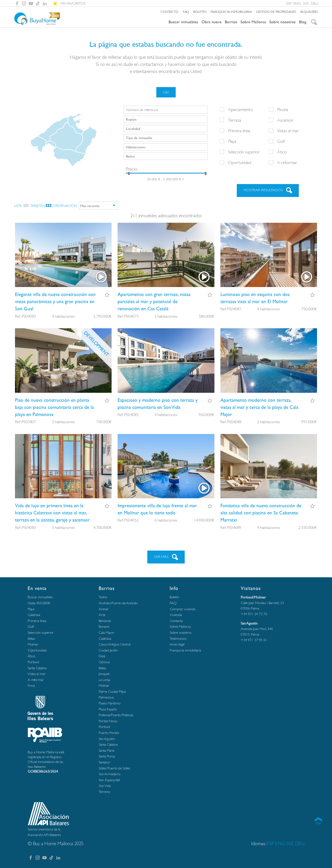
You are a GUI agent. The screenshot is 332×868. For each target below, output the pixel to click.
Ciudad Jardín (108, 650)
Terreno (104, 792)
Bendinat (105, 621)
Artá (102, 615)
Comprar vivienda (182, 609)
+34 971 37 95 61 (254, 640)
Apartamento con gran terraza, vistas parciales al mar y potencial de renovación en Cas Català (154, 301)
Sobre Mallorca (253, 22)
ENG (297, 3)
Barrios (231, 22)
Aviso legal (177, 644)
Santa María (107, 750)
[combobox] (166, 119)
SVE (306, 3)
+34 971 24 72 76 (254, 614)
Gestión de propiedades (276, 12)
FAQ (186, 12)
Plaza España (108, 709)
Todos (103, 597)
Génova (104, 662)
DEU (314, 3)
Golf (281, 141)
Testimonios (178, 638)
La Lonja (104, 680)
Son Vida (105, 786)
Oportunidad (240, 162)
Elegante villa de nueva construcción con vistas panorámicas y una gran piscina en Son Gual (55, 301)
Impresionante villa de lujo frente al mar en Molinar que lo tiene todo (157, 509)
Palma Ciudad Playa (112, 691)
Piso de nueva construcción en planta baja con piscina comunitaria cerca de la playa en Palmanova (54, 407)
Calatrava (34, 615)
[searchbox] (166, 119)
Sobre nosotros (282, 22)
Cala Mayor (107, 632)
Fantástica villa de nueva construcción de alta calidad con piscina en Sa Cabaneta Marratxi (261, 513)
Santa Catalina (37, 668)
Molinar (33, 644)
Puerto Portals (109, 733)
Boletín (200, 12)
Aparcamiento (240, 109)
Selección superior (244, 152)
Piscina (283, 109)
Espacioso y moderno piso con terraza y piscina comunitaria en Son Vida (158, 404)
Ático (282, 152)
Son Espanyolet (109, 780)
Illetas (31, 638)
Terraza (235, 120)
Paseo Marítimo (110, 703)
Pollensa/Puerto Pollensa (116, 715)
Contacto (169, 12)
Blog (303, 22)
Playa (232, 141)
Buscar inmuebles (183, 22)
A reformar (287, 162)
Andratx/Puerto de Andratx (118, 603)
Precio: (132, 169)
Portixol (33, 662)
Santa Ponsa (107, 756)
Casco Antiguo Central (115, 644)
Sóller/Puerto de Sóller (115, 768)
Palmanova (106, 697)
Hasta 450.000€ (39, 603)
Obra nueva (212, 22)
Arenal (103, 609)
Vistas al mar (288, 131)
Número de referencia (142, 110)
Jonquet (104, 674)
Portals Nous (108, 721)
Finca (31, 685)
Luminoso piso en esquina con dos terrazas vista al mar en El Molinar (255, 298)
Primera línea (239, 131)
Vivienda (176, 615)
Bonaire (104, 626)
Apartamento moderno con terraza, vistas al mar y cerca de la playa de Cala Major (259, 407)
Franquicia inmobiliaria (231, 12)
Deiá (102, 656)
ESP (289, 3)
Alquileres (309, 12)
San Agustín (107, 739)
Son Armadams (110, 774)
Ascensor (285, 120)
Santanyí (104, 762)
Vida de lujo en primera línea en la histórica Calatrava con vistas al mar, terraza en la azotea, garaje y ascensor (52, 513)
